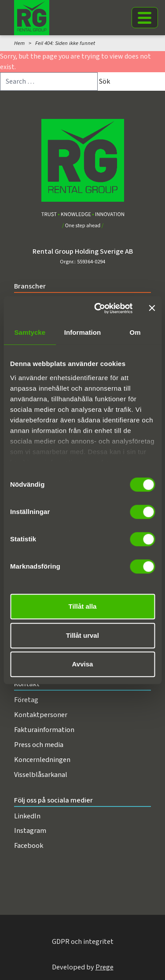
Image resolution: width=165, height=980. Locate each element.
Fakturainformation (44, 730)
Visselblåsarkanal (41, 775)
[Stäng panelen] (152, 308)
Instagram (30, 830)
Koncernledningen (42, 760)
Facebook (29, 845)
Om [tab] (135, 332)
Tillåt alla (83, 606)
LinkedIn (27, 816)
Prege (104, 967)
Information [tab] (83, 332)
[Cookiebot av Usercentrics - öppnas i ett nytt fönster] (98, 308)
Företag (26, 700)
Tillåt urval (82, 635)
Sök (104, 81)
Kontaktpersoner (41, 715)
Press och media (39, 745)
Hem (19, 43)
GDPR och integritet (83, 941)
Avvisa (83, 664)
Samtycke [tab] (30, 332)
